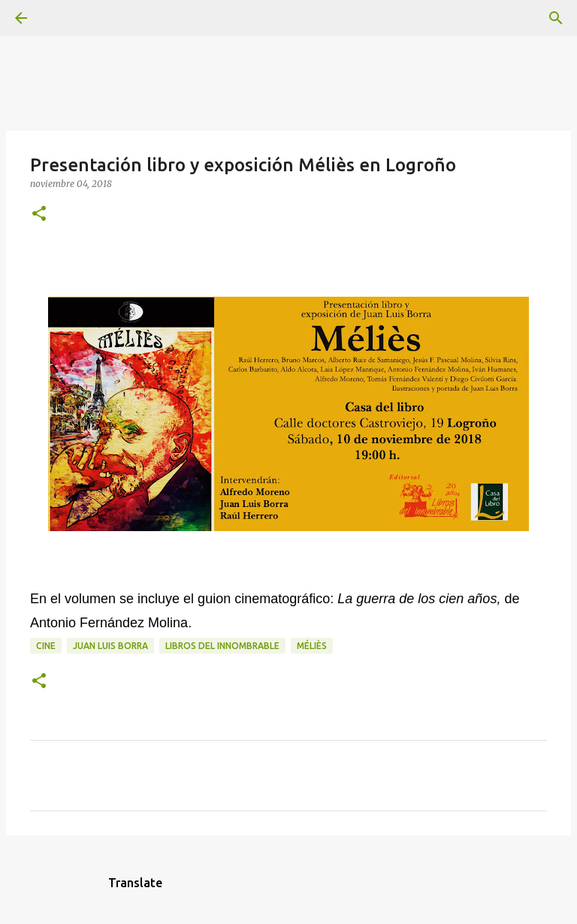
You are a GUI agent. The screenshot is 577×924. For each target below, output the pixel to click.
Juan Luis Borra (110, 646)
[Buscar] (63, 18)
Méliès (312, 646)
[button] (39, 214)
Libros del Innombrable (222, 646)
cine (46, 646)
